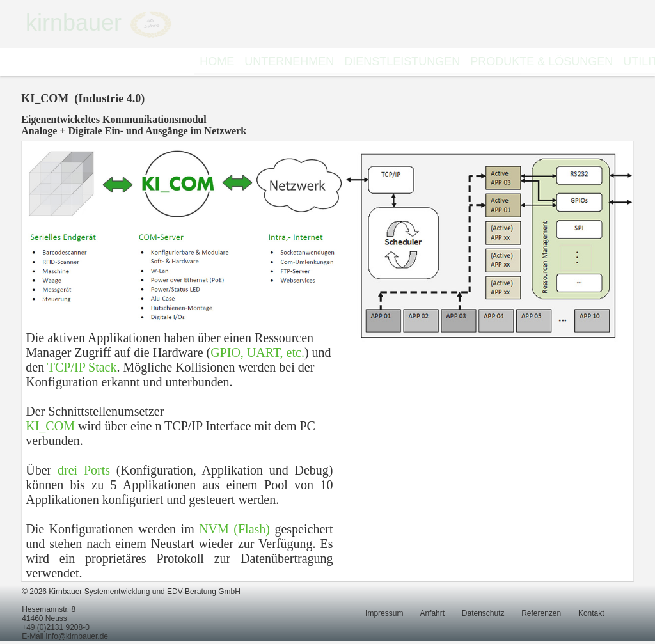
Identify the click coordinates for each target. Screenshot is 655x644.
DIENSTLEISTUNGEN (402, 61)
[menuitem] (217, 62)
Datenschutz (483, 613)
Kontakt (591, 613)
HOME (217, 61)
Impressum (384, 613)
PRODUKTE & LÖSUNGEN (541, 61)
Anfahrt (432, 613)
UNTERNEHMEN (289, 61)
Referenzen (541, 613)
